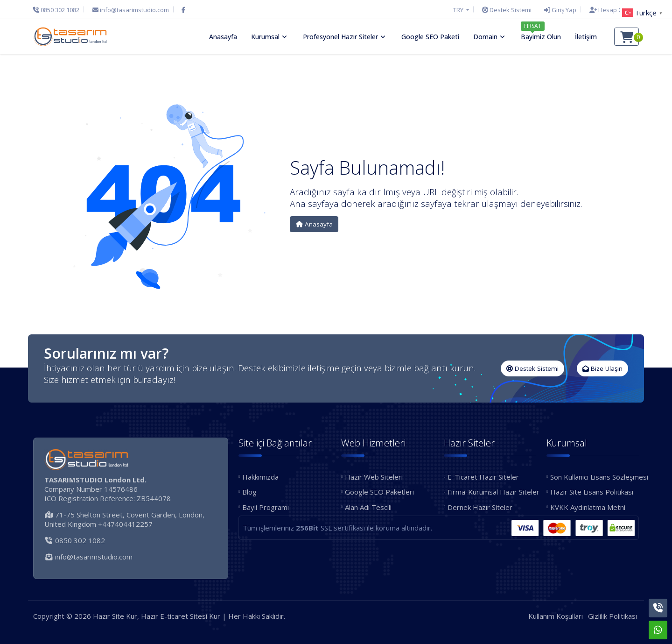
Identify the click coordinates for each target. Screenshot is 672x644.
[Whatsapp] (658, 630)
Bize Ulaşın (602, 368)
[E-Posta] (131, 10)
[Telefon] (59, 10)
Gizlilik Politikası (612, 616)
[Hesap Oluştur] (612, 10)
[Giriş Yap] (560, 10)
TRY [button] (459, 10)
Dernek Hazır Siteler (480, 507)
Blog (249, 492)
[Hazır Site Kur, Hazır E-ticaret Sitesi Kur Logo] (70, 36)
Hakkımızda (260, 477)
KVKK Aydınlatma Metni (588, 507)
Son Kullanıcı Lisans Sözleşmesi (595, 477)
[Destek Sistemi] (507, 10)
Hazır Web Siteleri (374, 477)
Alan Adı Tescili (368, 507)
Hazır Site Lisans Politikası (592, 492)
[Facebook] (183, 10)
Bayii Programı (266, 507)
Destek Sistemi (532, 368)
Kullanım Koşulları (556, 616)
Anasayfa (314, 224)
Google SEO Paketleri (379, 492)
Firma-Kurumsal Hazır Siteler (492, 492)
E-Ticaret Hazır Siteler (483, 477)
